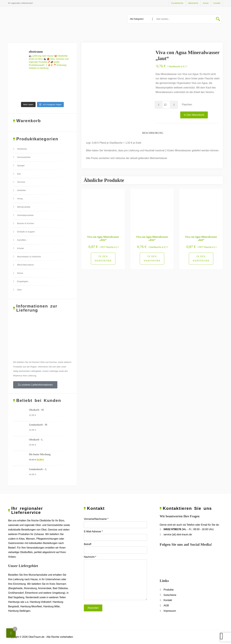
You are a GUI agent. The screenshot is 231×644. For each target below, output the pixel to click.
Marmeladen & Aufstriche (29, 257)
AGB (166, 606)
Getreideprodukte (25, 215)
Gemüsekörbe (24, 157)
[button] (35, 385)
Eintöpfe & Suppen (26, 232)
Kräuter (21, 248)
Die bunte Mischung (40, 454)
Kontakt (217, 3)
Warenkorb (193, 3)
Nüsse (20, 273)
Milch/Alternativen (25, 265)
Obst (19, 290)
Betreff (115, 548)
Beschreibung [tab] (153, 133)
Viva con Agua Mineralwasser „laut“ (201, 238)
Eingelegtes (23, 281)
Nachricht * (115, 578)
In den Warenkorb (194, 115)
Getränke (21, 190)
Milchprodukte (24, 207)
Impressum (170, 611)
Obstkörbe (22, 149)
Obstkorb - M (36, 410)
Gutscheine (170, 595)
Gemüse (21, 182)
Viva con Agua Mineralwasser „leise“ (103, 238)
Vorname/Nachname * (115, 523)
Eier (19, 174)
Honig (20, 199)
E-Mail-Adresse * (115, 535)
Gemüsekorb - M (38, 425)
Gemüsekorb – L (38, 469)
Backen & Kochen (26, 223)
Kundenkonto (177, 3)
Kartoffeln (22, 240)
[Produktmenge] (166, 105)
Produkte (169, 590)
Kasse (206, 3)
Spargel (21, 166)
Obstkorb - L (36, 440)
